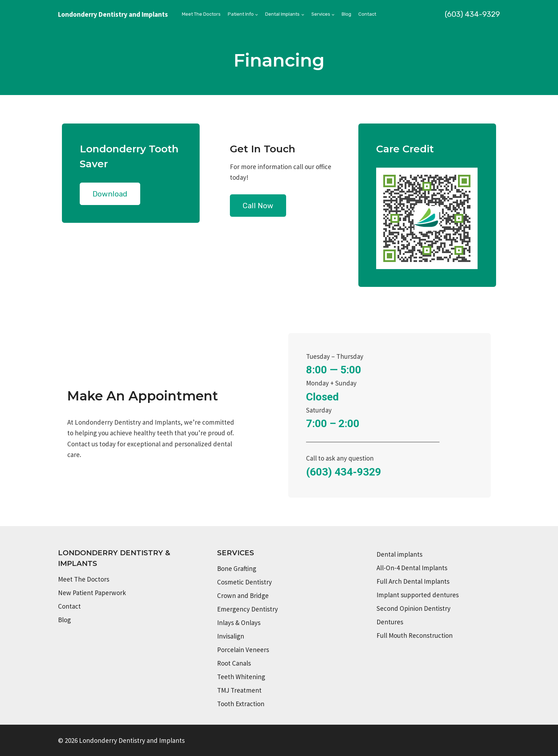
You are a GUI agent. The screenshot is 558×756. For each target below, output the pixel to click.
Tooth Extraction (241, 704)
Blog (346, 14)
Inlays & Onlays (239, 623)
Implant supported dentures (418, 595)
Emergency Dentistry (248, 609)
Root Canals (234, 663)
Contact (367, 14)
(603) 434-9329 (472, 14)
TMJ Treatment (239, 690)
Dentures (390, 622)
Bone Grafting (237, 568)
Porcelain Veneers (243, 650)
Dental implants (399, 554)
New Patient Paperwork (92, 593)
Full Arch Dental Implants (413, 581)
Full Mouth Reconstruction (415, 635)
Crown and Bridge (243, 595)
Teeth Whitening (241, 677)
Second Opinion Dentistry (414, 608)
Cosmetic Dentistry (244, 582)
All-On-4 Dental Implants (412, 568)
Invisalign (231, 636)
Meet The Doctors (201, 14)
